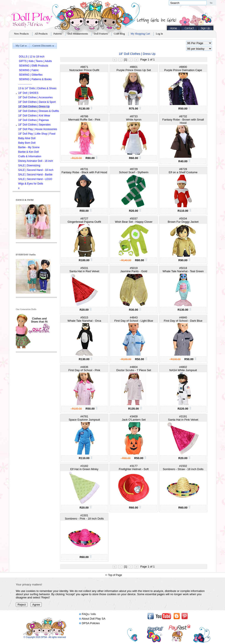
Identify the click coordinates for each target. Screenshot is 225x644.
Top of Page (115, 575)
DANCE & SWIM (25, 200)
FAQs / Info (89, 614)
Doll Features (101, 34)
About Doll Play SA (93, 619)
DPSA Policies (91, 623)
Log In (159, 34)
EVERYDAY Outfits (26, 254)
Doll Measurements (78, 34)
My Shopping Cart (140, 34)
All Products (41, 34)
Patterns (58, 34)
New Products (21, 34)
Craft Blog (119, 34)
